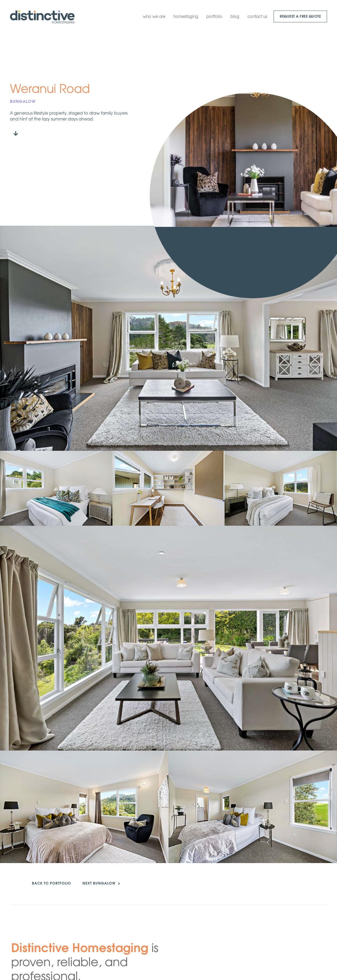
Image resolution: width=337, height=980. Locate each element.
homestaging (186, 16)
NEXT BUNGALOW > (101, 883)
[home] (42, 17)
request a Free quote (300, 16)
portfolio (214, 16)
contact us (257, 16)
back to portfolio (52, 883)
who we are (154, 16)
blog (235, 16)
